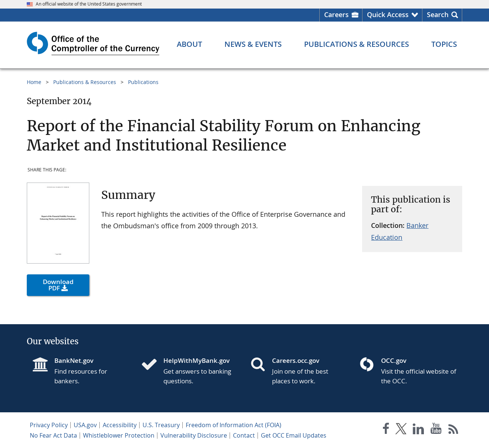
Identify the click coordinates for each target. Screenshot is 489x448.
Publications (143, 82)
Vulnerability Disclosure (194, 435)
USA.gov (85, 425)
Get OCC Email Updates (294, 435)
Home (34, 82)
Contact (244, 435)
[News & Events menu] (253, 44)
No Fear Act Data (53, 435)
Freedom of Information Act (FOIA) (234, 425)
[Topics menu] (444, 44)
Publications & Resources (85, 82)
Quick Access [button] (388, 14)
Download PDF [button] (58, 285)
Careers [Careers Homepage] (336, 14)
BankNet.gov (74, 360)
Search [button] (438, 14)
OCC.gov (394, 360)
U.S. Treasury (161, 425)
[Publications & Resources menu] (357, 44)
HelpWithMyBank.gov (196, 360)
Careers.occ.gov (296, 360)
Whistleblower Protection (119, 435)
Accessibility (120, 425)
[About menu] (189, 44)
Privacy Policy (49, 425)
